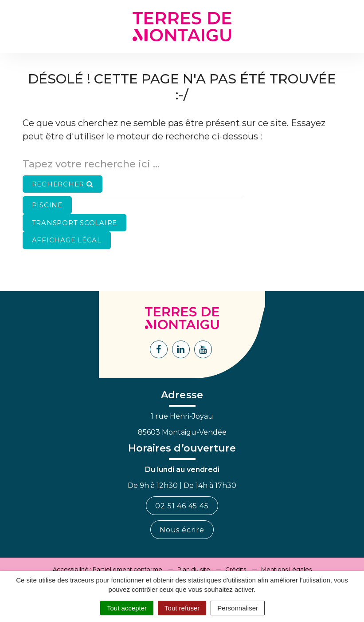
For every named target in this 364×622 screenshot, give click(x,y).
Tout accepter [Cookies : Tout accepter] (127, 608)
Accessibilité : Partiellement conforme (108, 569)
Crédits (236, 569)
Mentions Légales (286, 569)
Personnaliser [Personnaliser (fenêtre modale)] (238, 608)
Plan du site (194, 569)
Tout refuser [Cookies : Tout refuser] (182, 608)
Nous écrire (182, 530)
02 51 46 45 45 (182, 506)
